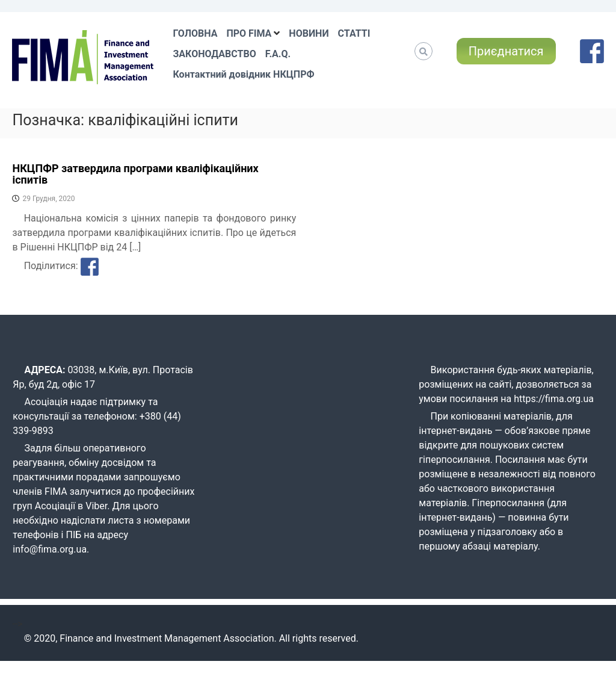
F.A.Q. (278, 54)
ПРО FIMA (249, 33)
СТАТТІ (354, 33)
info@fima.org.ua (50, 549)
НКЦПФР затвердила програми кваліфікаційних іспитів (135, 174)
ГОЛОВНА (195, 33)
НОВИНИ (309, 33)
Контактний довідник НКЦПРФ (243, 74)
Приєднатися (506, 51)
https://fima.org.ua (554, 399)
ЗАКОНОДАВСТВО (214, 54)
